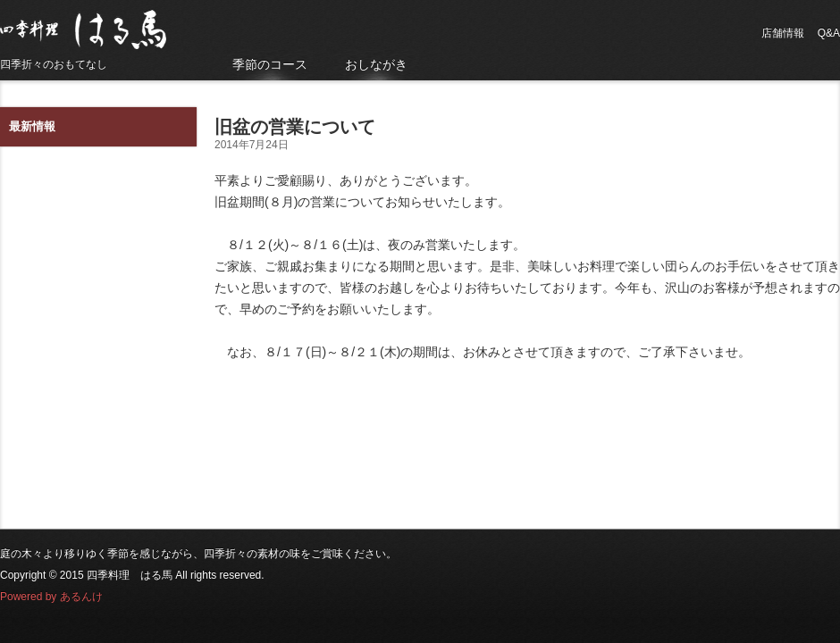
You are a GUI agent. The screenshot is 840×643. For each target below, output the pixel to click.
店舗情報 (783, 33)
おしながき (376, 64)
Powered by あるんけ (51, 597)
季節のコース (270, 64)
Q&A (829, 33)
